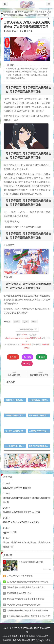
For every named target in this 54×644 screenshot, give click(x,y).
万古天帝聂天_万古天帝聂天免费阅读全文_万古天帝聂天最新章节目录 (27, 13)
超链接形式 (27, 344)
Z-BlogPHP (41, 639)
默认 (29, 31)
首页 (20, 12)
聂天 (34, 321)
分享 (27, 363)
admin (8, 31)
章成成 (12, 627)
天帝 (17, 321)
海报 (28, 356)
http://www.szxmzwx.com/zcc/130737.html (24, 337)
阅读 (41, 356)
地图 (6, 627)
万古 (25, 321)
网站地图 (26, 639)
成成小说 (28, 12)
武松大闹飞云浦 (14, 374)
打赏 (13, 356)
